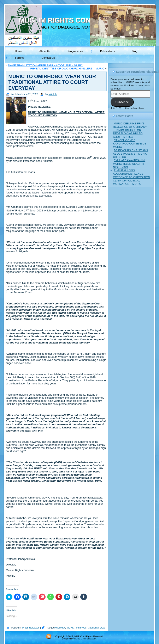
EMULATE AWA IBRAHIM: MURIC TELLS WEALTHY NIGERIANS (129, 164)
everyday (60, 628)
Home (19, 51)
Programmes (75, 51)
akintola (53, 94)
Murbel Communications (85, 639)
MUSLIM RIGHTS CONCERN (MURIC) (79, 20)
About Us (45, 51)
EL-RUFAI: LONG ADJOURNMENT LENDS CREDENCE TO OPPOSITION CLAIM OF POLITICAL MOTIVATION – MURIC (132, 177)
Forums (20, 58)
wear (103, 628)
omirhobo (81, 628)
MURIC (71, 628)
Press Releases (31, 628)
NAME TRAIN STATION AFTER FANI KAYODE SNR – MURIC (45, 65)
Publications (107, 51)
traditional (93, 628)
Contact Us (48, 58)
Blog (135, 51)
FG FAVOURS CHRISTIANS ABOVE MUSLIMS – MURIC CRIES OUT (131, 154)
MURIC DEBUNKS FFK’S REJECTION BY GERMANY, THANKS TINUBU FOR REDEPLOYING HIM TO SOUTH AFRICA (130, 130)
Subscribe (122, 102)
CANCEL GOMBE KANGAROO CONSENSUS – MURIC (131, 144)
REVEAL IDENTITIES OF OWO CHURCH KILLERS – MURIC (67, 69)
